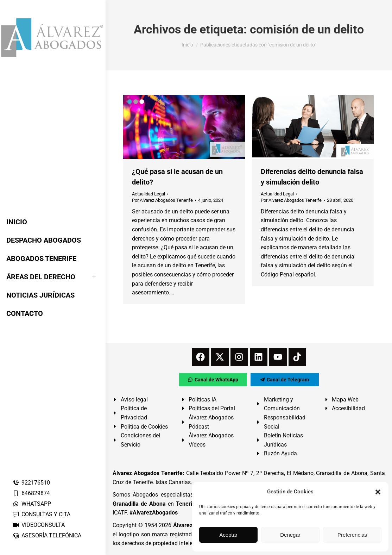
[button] (378, 492)
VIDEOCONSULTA (39, 525)
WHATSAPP (32, 504)
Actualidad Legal (148, 194)
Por (162, 200)
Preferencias (352, 535)
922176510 (31, 483)
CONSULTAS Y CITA (41, 514)
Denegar (290, 535)
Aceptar (228, 535)
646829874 (31, 493)
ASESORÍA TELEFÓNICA (47, 535)
